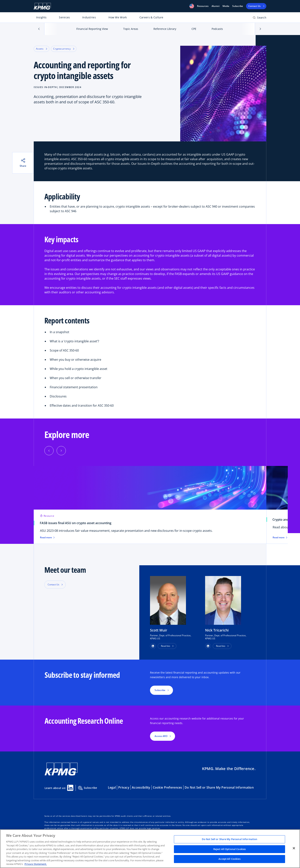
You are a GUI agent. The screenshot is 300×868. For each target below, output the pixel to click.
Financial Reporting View (92, 29)
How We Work (118, 17)
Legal (112, 787)
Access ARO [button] (161, 736)
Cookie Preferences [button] (168, 787)
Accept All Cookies (229, 859)
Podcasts (217, 29)
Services (64, 17)
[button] (192, 6)
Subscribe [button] (160, 690)
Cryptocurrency (64, 49)
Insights (41, 17)
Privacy (124, 787)
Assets (42, 49)
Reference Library (165, 29)
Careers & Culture (151, 17)
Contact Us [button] (53, 585)
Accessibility (141, 787)
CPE (194, 29)
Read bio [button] (165, 646)
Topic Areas (131, 29)
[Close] (294, 848)
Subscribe (238, 6)
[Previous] (49, 451)
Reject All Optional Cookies (230, 849)
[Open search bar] (260, 18)
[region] (150, 849)
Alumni (216, 6)
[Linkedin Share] (70, 788)
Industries (89, 17)
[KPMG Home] (42, 6)
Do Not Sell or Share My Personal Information (219, 787)
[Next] (61, 451)
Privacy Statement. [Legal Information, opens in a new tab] (36, 864)
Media (226, 6)
